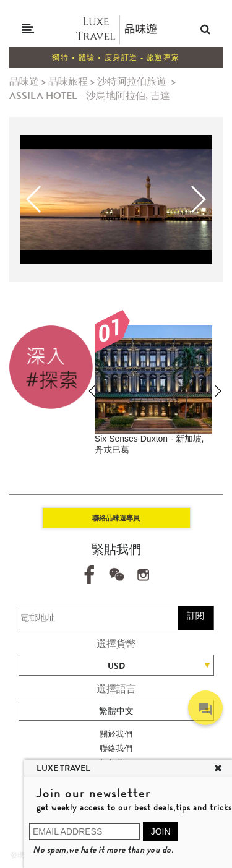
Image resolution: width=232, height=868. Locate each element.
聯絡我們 (116, 748)
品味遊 (24, 81)
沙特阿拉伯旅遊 (132, 81)
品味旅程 (68, 81)
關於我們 (116, 734)
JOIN (161, 831)
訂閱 (195, 616)
